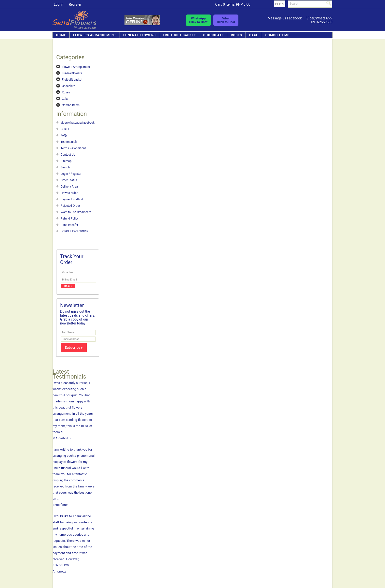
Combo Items (278, 35)
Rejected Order (70, 206)
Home (61, 35)
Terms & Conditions (74, 148)
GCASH (66, 129)
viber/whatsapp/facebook (78, 123)
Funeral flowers (139, 35)
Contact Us (68, 155)
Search (65, 167)
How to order (69, 193)
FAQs (64, 135)
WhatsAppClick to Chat (198, 20)
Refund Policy (70, 219)
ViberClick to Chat (226, 20)
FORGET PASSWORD (74, 231)
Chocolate (214, 35)
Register (75, 4)
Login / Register (71, 174)
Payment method (72, 199)
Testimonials (69, 142)
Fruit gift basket (179, 35)
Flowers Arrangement (95, 35)
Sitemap (66, 161)
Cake (254, 35)
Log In (58, 4)
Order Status (69, 180)
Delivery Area (69, 187)
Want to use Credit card (76, 212)
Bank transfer (69, 225)
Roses (236, 35)
